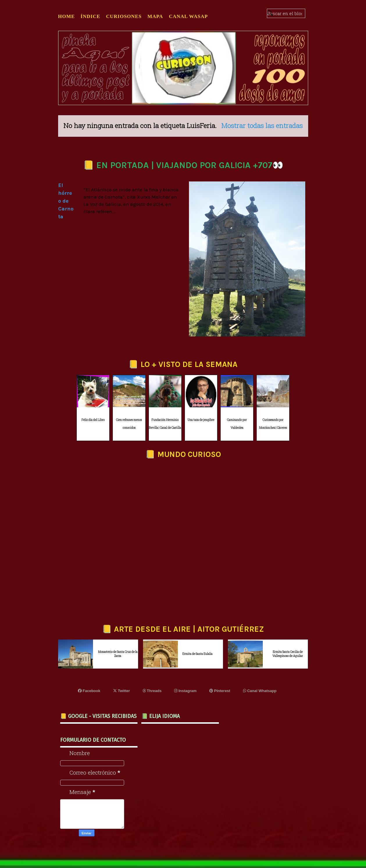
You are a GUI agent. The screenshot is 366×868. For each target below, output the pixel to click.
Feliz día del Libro (93, 420)
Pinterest (220, 691)
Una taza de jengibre (201, 420)
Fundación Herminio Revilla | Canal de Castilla (165, 424)
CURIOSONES (124, 16)
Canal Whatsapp (260, 691)
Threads (152, 691)
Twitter (122, 691)
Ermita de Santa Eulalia (197, 654)
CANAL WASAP (188, 16)
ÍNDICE (90, 16)
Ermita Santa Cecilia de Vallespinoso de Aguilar (288, 654)
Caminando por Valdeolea (237, 424)
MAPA (155, 16)
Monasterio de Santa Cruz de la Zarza (118, 654)
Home (67, 16)
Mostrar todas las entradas (262, 125)
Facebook (89, 691)
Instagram (185, 691)
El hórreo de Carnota (66, 201)
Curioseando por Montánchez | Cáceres (273, 424)
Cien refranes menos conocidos (129, 424)
